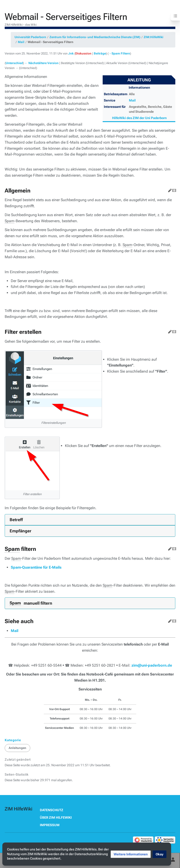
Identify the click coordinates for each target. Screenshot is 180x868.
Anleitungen (17, 748)
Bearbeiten (169, 189)
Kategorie (13, 740)
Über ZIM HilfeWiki (56, 817)
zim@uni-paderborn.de (152, 665)
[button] (131, 854)
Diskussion (83, 53)
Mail (21, 42)
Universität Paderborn (30, 37)
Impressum (50, 825)
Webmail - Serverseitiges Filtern (51, 42)
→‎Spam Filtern (119, 53)
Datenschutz (52, 810)
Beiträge (100, 53)
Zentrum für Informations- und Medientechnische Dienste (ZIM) (95, 37)
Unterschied (14, 63)
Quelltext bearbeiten (173, 189)
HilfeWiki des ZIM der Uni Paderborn (139, 118)
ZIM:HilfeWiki (154, 37)
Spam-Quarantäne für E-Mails (36, 567)
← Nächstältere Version (42, 63)
